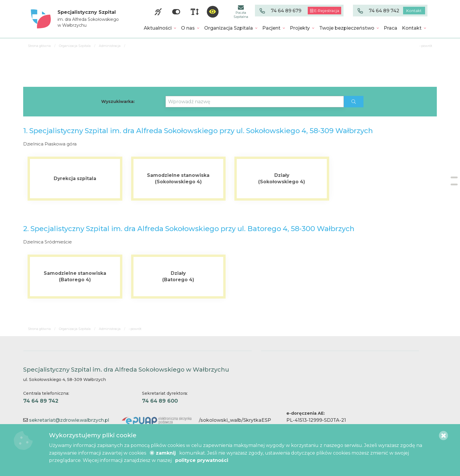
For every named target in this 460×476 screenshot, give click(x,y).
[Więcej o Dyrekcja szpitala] (75, 179)
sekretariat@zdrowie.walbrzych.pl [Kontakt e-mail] (69, 420)
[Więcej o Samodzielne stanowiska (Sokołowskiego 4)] (179, 179)
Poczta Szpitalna (241, 12)
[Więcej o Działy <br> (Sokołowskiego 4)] (282, 179)
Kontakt (414, 11)
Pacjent (271, 28)
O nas (188, 28)
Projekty (300, 28)
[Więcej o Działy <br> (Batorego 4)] (179, 277)
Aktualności (158, 28)
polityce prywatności (202, 460)
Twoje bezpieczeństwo (347, 28)
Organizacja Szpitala (229, 28)
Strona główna (39, 46)
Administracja (110, 46)
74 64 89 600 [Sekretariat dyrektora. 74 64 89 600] (160, 401)
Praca (390, 28)
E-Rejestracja (325, 11)
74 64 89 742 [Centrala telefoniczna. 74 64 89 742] (41, 401)
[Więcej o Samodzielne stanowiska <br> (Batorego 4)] (75, 277)
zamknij (163, 453)
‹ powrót (426, 46)
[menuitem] (160, 28)
